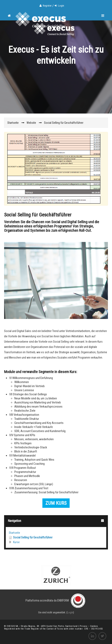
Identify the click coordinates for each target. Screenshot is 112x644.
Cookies (94, 626)
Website (31, 123)
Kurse (16, 542)
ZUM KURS (56, 503)
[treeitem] (56, 533)
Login (61, 6)
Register (47, 6)
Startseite (14, 533)
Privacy (84, 626)
